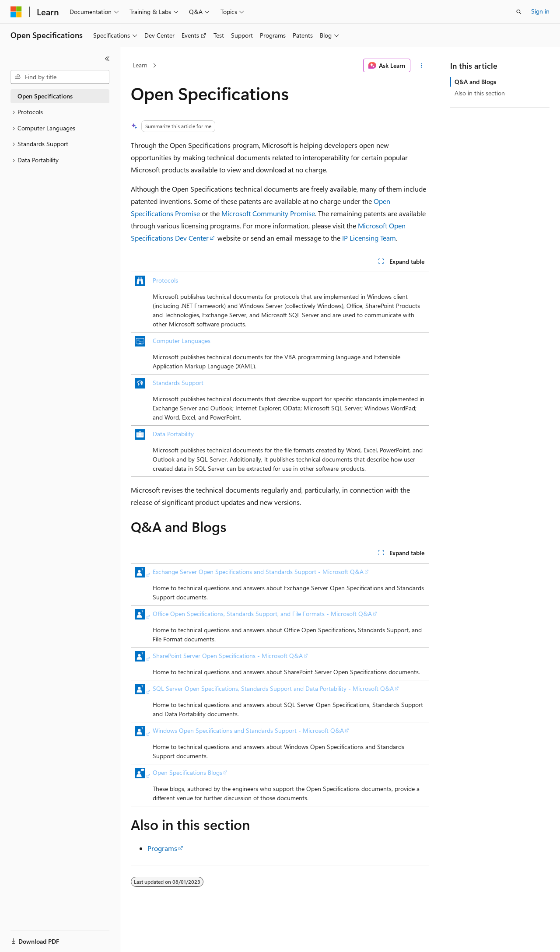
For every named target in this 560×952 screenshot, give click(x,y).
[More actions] (422, 66)
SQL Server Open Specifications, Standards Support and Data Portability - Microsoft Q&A (273, 688)
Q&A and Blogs (475, 82)
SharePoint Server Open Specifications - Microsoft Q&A (228, 656)
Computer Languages (182, 341)
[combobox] (60, 77)
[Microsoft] (16, 12)
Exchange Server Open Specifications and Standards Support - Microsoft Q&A (258, 572)
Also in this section (480, 93)
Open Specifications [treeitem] (45, 96)
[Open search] (519, 12)
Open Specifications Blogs (187, 772)
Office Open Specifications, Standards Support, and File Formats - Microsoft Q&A (262, 614)
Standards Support (178, 383)
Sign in (540, 11)
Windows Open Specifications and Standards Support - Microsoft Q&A (248, 730)
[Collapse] (107, 59)
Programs (162, 848)
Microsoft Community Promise (268, 213)
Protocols (165, 280)
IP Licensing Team (369, 238)
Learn (140, 65)
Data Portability (173, 434)
